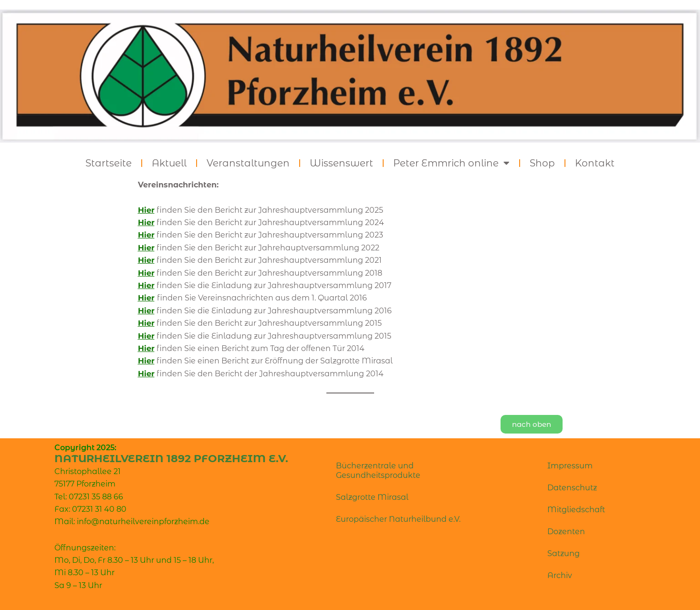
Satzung (564, 553)
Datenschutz (572, 488)
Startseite (109, 163)
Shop (542, 163)
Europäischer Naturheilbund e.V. (398, 519)
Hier (146, 248)
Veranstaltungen (248, 163)
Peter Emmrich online (451, 163)
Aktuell (169, 163)
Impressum (570, 466)
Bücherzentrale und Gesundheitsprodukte (378, 470)
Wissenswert (341, 163)
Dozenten (566, 532)
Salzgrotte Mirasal (372, 497)
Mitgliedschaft (576, 510)
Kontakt (595, 163)
